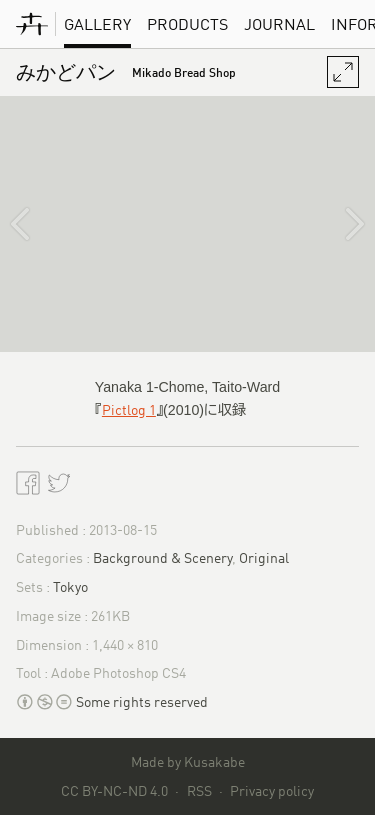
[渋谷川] (339, 224)
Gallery (97, 24)
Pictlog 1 (129, 409)
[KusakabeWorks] (32, 24)
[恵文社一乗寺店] (35, 224)
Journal (279, 24)
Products (187, 24)
